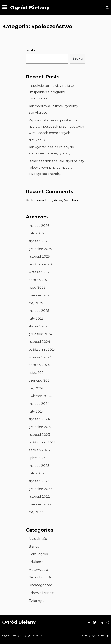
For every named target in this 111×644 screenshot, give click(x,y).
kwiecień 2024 (40, 396)
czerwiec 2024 (40, 380)
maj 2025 (36, 303)
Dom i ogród (38, 554)
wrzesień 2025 (40, 272)
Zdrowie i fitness (41, 593)
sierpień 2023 (39, 450)
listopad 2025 (39, 257)
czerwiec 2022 (40, 504)
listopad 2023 (39, 435)
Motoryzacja (38, 570)
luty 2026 (36, 233)
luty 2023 (36, 473)
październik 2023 (42, 442)
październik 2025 (42, 264)
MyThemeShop (100, 635)
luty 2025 (36, 319)
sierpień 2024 (39, 365)
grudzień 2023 (40, 427)
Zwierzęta (36, 601)
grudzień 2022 (40, 489)
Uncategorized (40, 585)
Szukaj (31, 50)
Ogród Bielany (30, 7)
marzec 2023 (39, 466)
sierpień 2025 (39, 280)
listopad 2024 (39, 342)
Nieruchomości (41, 577)
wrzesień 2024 (40, 357)
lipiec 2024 (37, 373)
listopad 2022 (39, 497)
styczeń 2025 (39, 326)
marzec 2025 (39, 311)
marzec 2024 (39, 404)
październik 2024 (42, 349)
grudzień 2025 (40, 249)
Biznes (34, 546)
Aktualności (38, 539)
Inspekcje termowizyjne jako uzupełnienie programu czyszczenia (51, 92)
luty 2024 (36, 411)
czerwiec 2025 (40, 295)
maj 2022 (36, 512)
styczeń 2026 (39, 241)
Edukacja (36, 562)
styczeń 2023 (39, 481)
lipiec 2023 (37, 458)
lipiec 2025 (37, 288)
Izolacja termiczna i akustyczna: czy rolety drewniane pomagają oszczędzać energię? (56, 167)
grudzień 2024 (40, 334)
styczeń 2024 (39, 419)
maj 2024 (36, 388)
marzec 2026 (39, 226)
